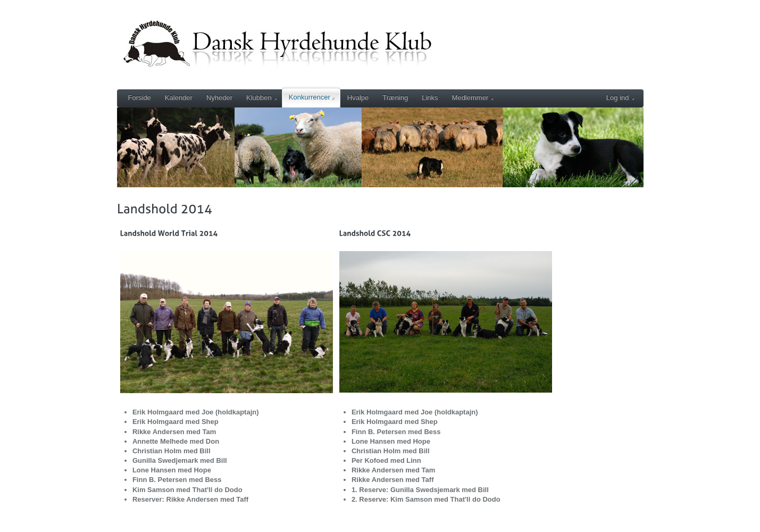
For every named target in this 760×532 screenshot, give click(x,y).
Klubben (261, 98)
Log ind (620, 98)
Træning (395, 98)
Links (430, 98)
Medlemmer (473, 98)
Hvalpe (358, 98)
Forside (140, 98)
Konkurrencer (312, 97)
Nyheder (219, 98)
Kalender (179, 98)
